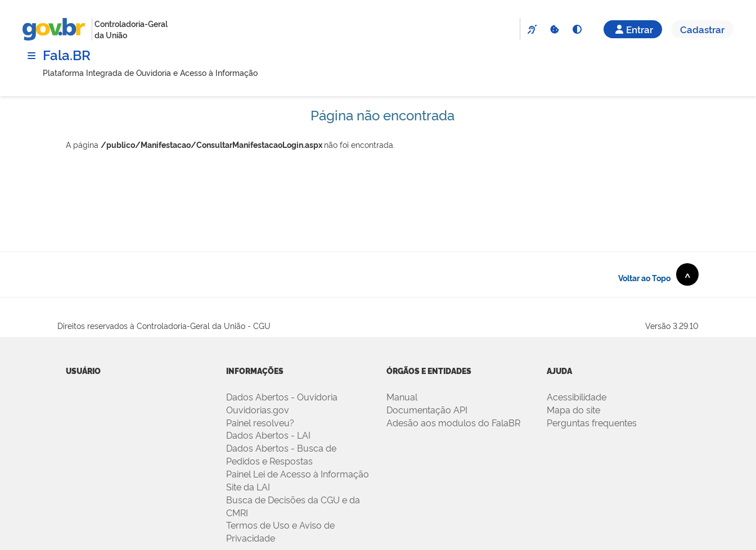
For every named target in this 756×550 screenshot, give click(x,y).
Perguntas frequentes (592, 422)
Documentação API (427, 409)
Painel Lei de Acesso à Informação (298, 474)
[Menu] (31, 56)
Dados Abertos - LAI (268, 435)
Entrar (633, 29)
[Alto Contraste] (577, 29)
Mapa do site (573, 409)
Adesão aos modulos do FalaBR (453, 422)
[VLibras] (532, 29)
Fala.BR (67, 54)
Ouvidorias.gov (258, 409)
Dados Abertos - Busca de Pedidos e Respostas (281, 454)
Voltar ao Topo (658, 274)
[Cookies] (554, 29)
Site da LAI (248, 486)
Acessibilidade (577, 396)
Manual (402, 396)
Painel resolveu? (260, 422)
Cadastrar (702, 29)
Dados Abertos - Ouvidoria (282, 396)
